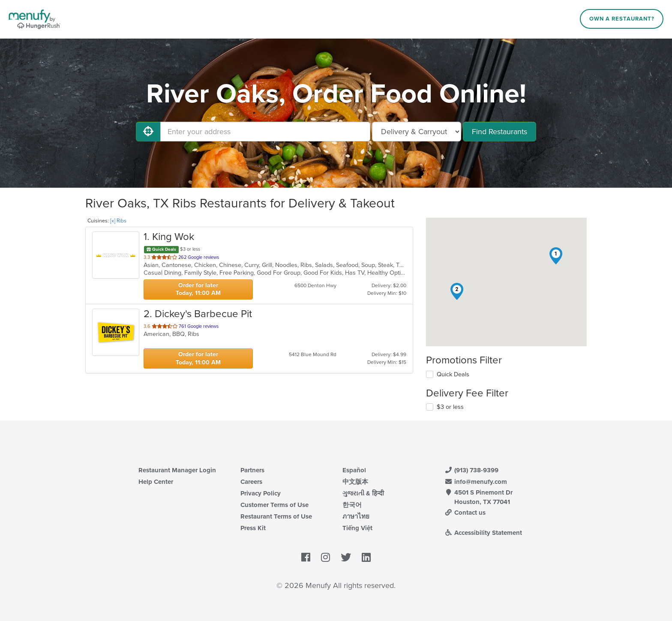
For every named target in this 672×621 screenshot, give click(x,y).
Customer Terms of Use (274, 505)
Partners (252, 470)
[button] (556, 256)
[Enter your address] (265, 132)
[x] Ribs (118, 221)
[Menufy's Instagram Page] (325, 558)
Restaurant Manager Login (177, 470)
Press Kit (253, 528)
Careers (251, 482)
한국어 (352, 505)
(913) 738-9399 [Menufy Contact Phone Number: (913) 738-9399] (471, 470)
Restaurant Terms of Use (276, 516)
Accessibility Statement (483, 533)
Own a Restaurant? (622, 19)
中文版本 (355, 482)
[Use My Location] (148, 132)
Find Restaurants (499, 132)
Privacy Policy (261, 493)
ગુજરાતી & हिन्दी (363, 493)
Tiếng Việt (357, 528)
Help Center (156, 482)
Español (354, 470)
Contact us (465, 513)
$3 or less (450, 407)
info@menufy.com (476, 482)
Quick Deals (453, 374)
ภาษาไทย (356, 516)
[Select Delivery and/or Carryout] (417, 132)
